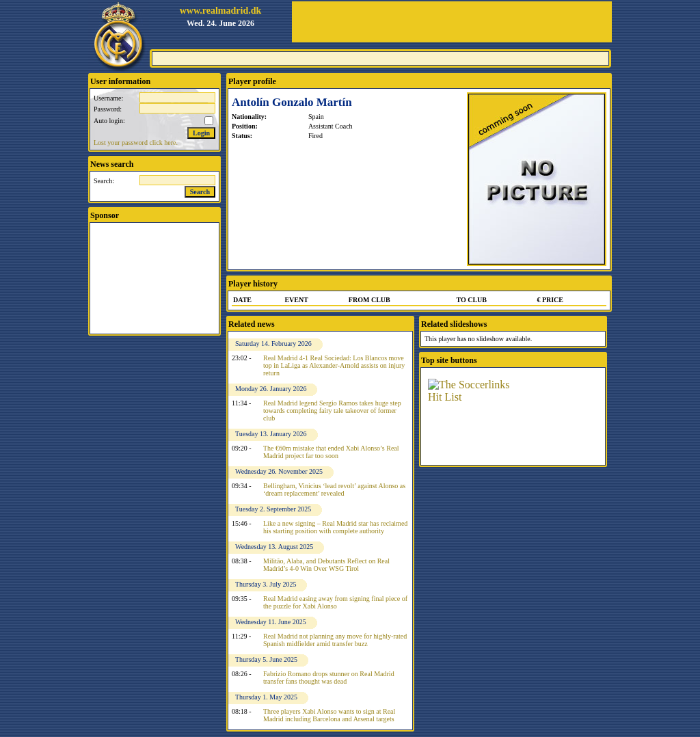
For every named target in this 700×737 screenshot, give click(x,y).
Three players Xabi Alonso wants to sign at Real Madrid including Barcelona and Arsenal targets (329, 715)
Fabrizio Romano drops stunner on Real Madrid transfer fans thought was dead (329, 678)
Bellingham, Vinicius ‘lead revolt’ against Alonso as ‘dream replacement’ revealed (334, 490)
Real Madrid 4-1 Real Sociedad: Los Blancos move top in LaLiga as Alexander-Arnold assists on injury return (334, 365)
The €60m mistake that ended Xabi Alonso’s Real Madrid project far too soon (331, 452)
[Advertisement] (452, 22)
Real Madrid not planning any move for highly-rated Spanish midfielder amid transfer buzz (335, 640)
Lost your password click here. (136, 143)
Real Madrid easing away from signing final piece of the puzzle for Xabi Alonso (335, 602)
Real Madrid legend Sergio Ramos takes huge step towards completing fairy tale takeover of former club (332, 411)
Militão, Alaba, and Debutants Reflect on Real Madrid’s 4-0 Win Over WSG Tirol (326, 565)
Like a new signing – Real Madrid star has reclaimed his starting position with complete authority (335, 527)
